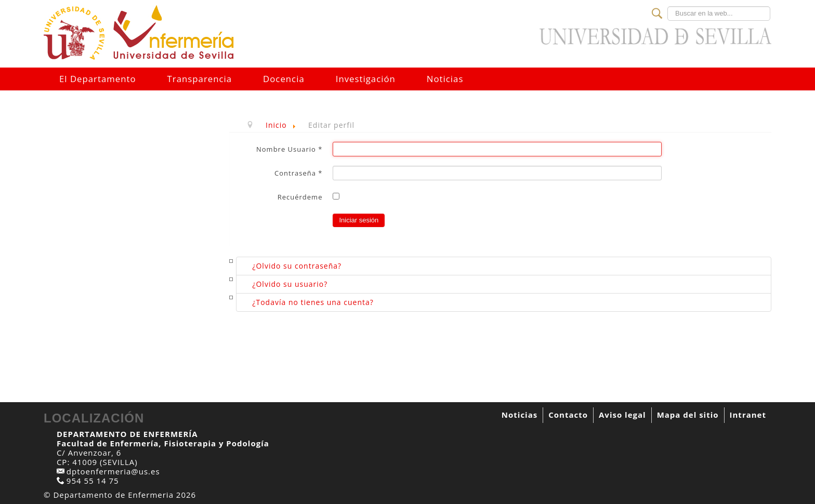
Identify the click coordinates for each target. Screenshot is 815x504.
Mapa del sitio (688, 415)
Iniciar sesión (359, 220)
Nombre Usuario (289, 149)
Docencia (284, 79)
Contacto (568, 415)
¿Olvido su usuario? (290, 284)
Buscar (668, 6)
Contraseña (298, 173)
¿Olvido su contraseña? (297, 266)
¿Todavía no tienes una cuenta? (313, 302)
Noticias (445, 79)
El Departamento (98, 79)
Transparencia (200, 79)
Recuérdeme (300, 197)
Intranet (748, 415)
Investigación (366, 79)
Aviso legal (622, 415)
